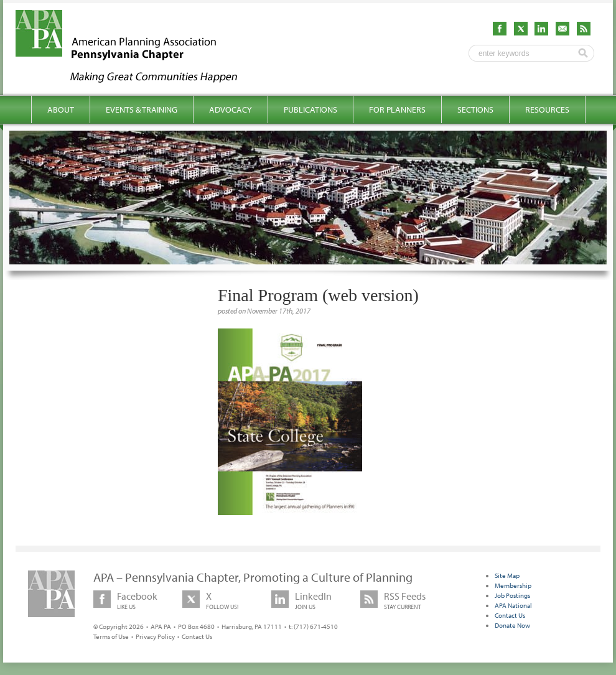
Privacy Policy (155, 636)
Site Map (507, 575)
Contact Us (197, 636)
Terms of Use (111, 636)
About (61, 109)
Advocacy (231, 109)
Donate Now (512, 625)
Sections (475, 109)
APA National (513, 605)
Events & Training (142, 109)
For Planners (397, 109)
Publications (310, 109)
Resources (547, 109)
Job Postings (512, 595)
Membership (513, 585)
